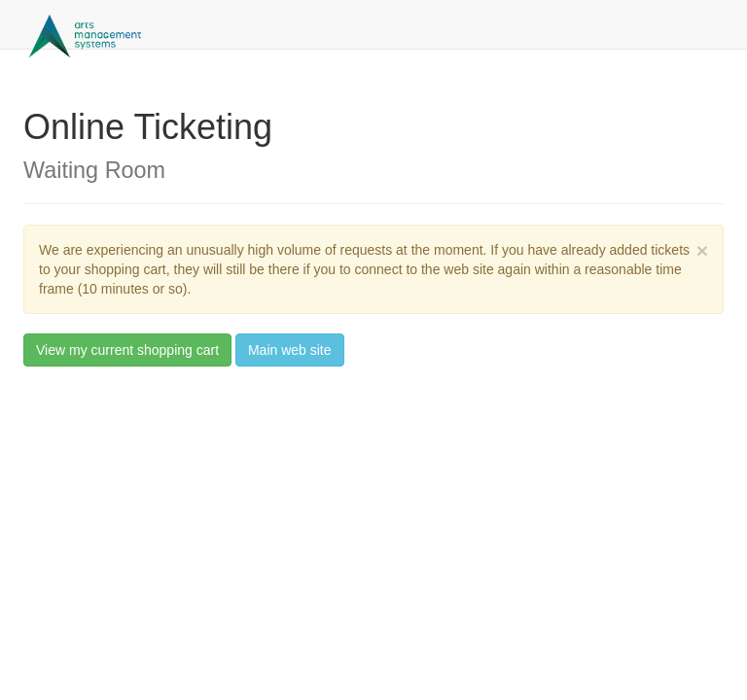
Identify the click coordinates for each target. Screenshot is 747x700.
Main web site (290, 350)
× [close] (702, 250)
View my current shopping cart (127, 350)
